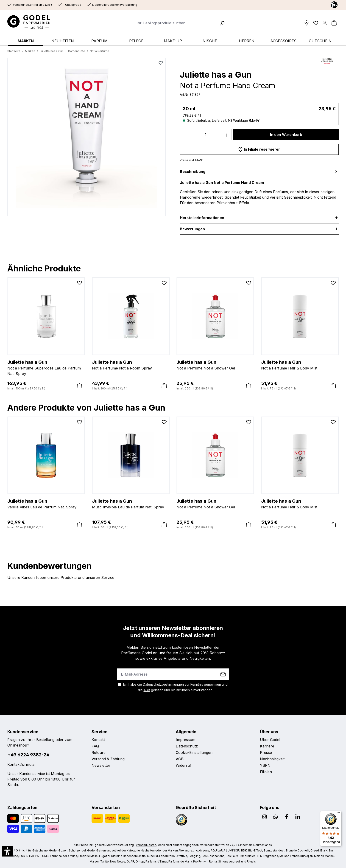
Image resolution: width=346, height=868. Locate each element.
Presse (266, 752)
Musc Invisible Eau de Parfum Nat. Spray (131, 504)
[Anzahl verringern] (185, 135)
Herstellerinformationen (202, 218)
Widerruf (183, 765)
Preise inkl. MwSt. (192, 160)
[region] (87, 139)
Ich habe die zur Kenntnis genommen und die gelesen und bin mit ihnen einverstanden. (175, 687)
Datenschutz (187, 746)
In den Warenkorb (286, 135)
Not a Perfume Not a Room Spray (131, 365)
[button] (8, 851)
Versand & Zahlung (108, 759)
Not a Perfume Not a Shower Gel (215, 365)
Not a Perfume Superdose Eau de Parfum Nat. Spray (46, 367)
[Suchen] (221, 23)
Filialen (266, 772)
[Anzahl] (206, 135)
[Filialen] (307, 23)
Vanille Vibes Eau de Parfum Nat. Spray (46, 504)
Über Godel (270, 740)
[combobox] (177, 23)
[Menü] (339, 814)
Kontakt (98, 740)
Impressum (186, 740)
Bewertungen (192, 229)
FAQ (95, 746)
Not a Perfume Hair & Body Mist (300, 365)
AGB (147, 690)
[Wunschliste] (316, 23)
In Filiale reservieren (259, 149)
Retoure (99, 752)
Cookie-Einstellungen (194, 752)
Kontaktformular (22, 764)
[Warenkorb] (334, 23)
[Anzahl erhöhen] (227, 135)
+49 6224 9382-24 (28, 755)
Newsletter (101, 765)
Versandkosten (146, 845)
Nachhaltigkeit (272, 759)
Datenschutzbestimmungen (163, 684)
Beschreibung (193, 172)
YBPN (265, 765)
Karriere (267, 746)
